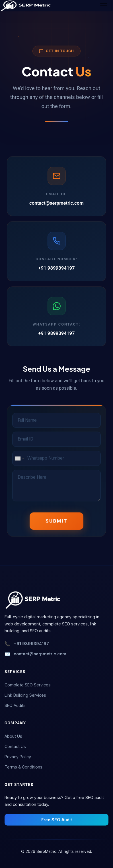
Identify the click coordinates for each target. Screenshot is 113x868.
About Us (13, 736)
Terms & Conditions (23, 767)
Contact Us (15, 746)
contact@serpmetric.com (56, 203)
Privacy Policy (18, 757)
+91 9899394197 (56, 268)
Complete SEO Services (28, 685)
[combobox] (19, 459)
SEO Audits (15, 705)
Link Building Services (25, 695)
